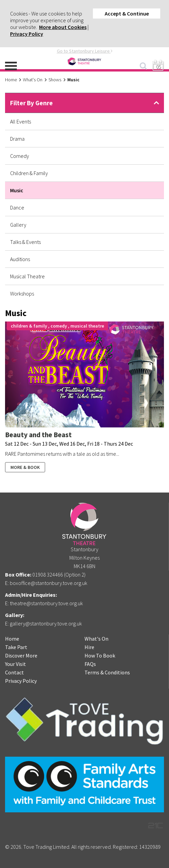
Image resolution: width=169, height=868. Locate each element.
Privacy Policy (27, 34)
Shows (55, 80)
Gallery (18, 225)
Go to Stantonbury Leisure (85, 51)
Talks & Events (25, 242)
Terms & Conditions (107, 672)
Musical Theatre (27, 276)
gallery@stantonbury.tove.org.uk (46, 623)
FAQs (90, 664)
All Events (21, 121)
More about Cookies (63, 27)
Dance (17, 207)
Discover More (21, 655)
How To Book (100, 655)
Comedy (20, 156)
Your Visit (15, 664)
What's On (33, 80)
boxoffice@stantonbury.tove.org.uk (48, 583)
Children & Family (29, 173)
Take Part (16, 647)
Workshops (22, 293)
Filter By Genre (31, 103)
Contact (14, 672)
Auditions (20, 259)
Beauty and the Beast (38, 435)
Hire (89, 647)
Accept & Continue (127, 13)
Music (17, 190)
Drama (17, 139)
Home (11, 80)
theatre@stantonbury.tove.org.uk (46, 603)
